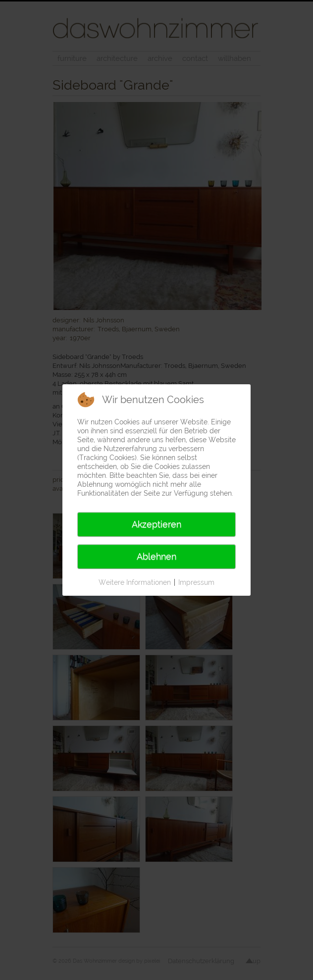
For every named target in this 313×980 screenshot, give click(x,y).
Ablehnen (156, 556)
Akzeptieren (156, 524)
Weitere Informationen (135, 582)
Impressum (196, 582)
